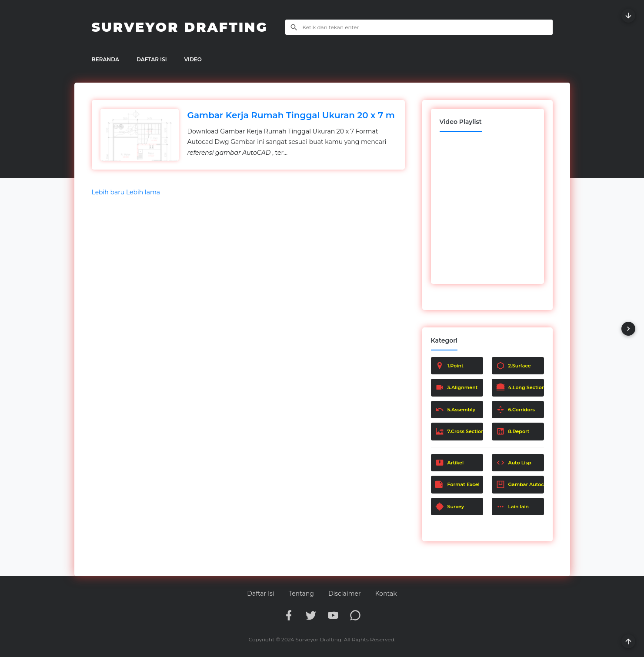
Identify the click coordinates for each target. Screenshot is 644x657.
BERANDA (105, 59)
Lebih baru (109, 192)
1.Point (449, 366)
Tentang (301, 594)
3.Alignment (457, 387)
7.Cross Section (459, 431)
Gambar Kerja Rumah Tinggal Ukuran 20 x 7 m (291, 115)
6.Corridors (516, 410)
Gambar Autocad (520, 484)
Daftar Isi (260, 594)
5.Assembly (455, 410)
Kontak (386, 594)
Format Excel (457, 484)
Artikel (450, 463)
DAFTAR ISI (152, 59)
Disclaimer (345, 594)
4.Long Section (520, 387)
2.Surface (514, 366)
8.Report (513, 431)
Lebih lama (143, 192)
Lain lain (513, 507)
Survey (450, 507)
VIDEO (193, 59)
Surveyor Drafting (180, 27)
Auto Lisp (514, 463)
